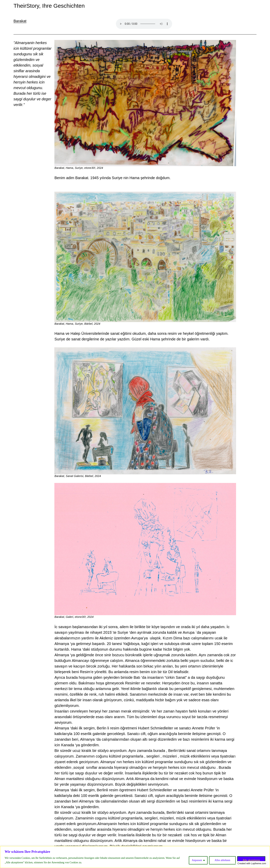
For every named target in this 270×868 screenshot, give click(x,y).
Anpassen (197, 860)
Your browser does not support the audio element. (144, 24)
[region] (135, 857)
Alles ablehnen (222, 860)
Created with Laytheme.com (252, 863)
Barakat (20, 21)
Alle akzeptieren (251, 860)
